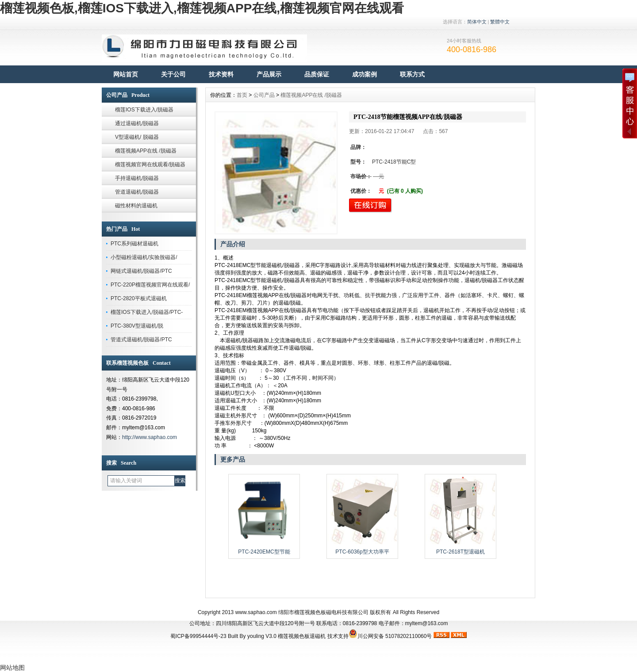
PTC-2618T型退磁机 (460, 552)
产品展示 (269, 74)
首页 (242, 95)
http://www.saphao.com (150, 437)
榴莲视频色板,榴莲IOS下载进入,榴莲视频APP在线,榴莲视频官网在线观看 (202, 8)
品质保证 (317, 74)
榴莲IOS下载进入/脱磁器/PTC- (147, 312)
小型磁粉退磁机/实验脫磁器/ (144, 257)
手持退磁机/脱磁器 (137, 178)
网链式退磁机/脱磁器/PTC (141, 271)
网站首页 (126, 74)
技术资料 (221, 74)
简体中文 (477, 22)
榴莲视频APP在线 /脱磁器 (146, 151)
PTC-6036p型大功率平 (362, 552)
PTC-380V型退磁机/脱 (137, 326)
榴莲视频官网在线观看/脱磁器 (150, 164)
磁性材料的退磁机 (136, 206)
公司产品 (264, 95)
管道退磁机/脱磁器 (137, 192)
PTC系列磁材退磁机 (134, 244)
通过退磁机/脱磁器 (137, 123)
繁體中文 (500, 22)
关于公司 (173, 74)
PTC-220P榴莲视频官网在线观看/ (150, 285)
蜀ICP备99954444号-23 (198, 636)
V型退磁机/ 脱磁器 (137, 137)
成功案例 (365, 74)
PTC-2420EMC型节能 (264, 552)
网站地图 (12, 668)
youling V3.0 (262, 636)
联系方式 (412, 74)
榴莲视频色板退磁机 (302, 636)
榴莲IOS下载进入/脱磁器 (144, 110)
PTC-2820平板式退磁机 (139, 298)
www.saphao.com (256, 612)
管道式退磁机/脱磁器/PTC (141, 340)
